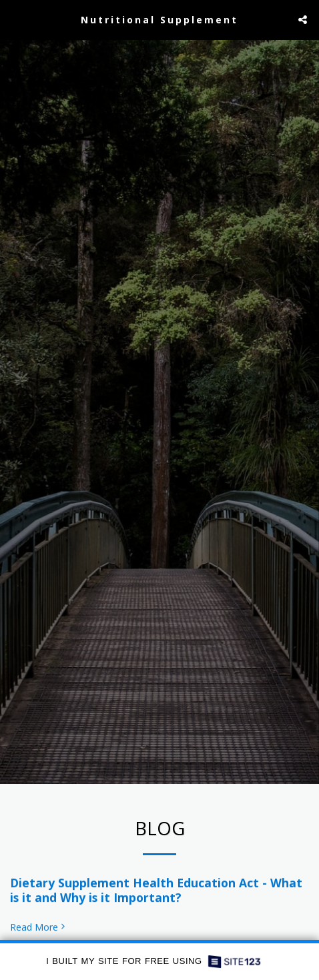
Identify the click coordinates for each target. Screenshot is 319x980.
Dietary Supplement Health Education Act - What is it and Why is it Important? (156, 894)
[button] (15, 19)
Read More (39, 931)
